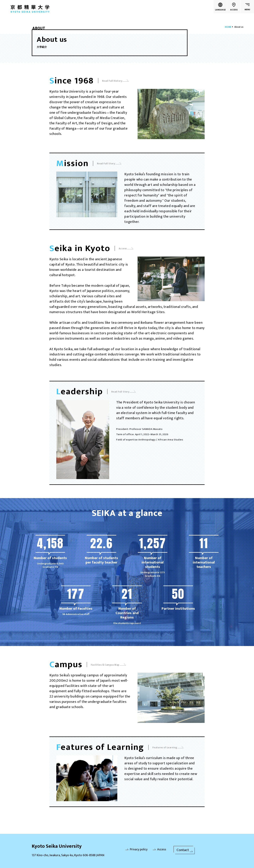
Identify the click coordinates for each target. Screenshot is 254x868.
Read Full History (115, 81)
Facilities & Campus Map (108, 665)
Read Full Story (109, 164)
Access (126, 249)
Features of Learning (168, 747)
